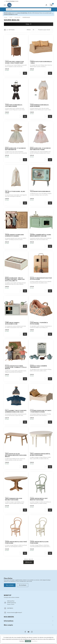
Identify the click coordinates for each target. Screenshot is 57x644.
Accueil (6, 17)
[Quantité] (21, 73)
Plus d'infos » (35, 641)
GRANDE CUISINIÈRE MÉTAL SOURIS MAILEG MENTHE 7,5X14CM (40, 235)
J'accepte (28, 641)
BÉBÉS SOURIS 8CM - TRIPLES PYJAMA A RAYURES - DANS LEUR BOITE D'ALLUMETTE (15, 279)
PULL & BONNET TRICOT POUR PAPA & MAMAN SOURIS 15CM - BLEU (16, 411)
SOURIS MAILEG (26, 17)
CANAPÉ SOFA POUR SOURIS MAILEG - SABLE (41, 62)
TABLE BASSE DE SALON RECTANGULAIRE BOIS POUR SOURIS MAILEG (16, 455)
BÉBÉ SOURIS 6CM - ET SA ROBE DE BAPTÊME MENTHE (15, 149)
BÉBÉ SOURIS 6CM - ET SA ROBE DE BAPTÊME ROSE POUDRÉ (40, 149)
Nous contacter (10, 585)
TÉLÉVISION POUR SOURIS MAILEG (40, 191)
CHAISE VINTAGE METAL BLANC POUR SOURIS (39, 542)
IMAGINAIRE (17, 17)
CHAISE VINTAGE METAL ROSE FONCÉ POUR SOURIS (16, 542)
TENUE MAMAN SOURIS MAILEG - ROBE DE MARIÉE (40, 106)
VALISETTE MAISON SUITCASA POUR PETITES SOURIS (41, 279)
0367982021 (10, 608)
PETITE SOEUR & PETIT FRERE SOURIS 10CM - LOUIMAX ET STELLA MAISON (16, 367)
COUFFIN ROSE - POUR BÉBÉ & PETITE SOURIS (39, 323)
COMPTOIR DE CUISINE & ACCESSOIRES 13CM (12, 323)
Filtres (28, 24)
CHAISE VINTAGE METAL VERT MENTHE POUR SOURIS (39, 499)
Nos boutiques (23, 585)
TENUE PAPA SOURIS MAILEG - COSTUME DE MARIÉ (14, 106)
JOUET (11, 17)
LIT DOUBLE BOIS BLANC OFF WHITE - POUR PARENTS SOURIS (41, 411)
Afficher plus (29, 562)
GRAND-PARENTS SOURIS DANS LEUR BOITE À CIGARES (14, 235)
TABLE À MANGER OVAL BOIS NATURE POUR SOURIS (14, 499)
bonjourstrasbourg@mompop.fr (15, 613)
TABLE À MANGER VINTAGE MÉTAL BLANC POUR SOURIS (40, 454)
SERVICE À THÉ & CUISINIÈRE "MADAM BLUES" (38, 367)
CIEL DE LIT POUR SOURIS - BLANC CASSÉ (15, 192)
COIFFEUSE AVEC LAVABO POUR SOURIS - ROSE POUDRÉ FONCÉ (14, 62)
